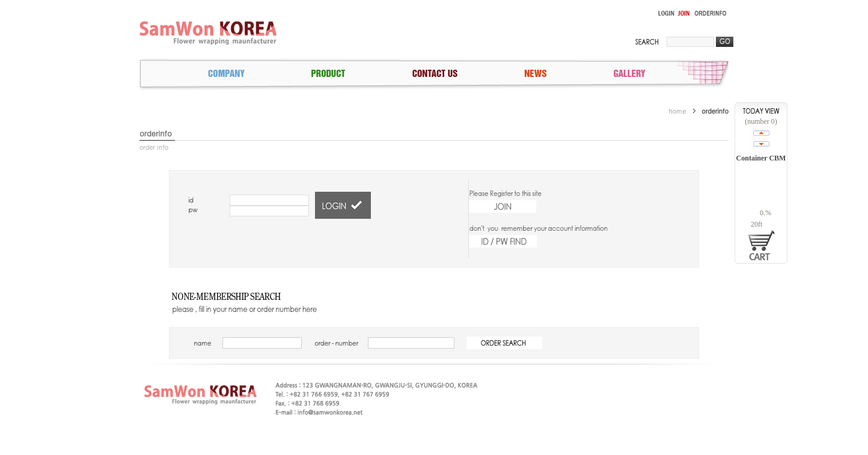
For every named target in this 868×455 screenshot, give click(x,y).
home (677, 111)
